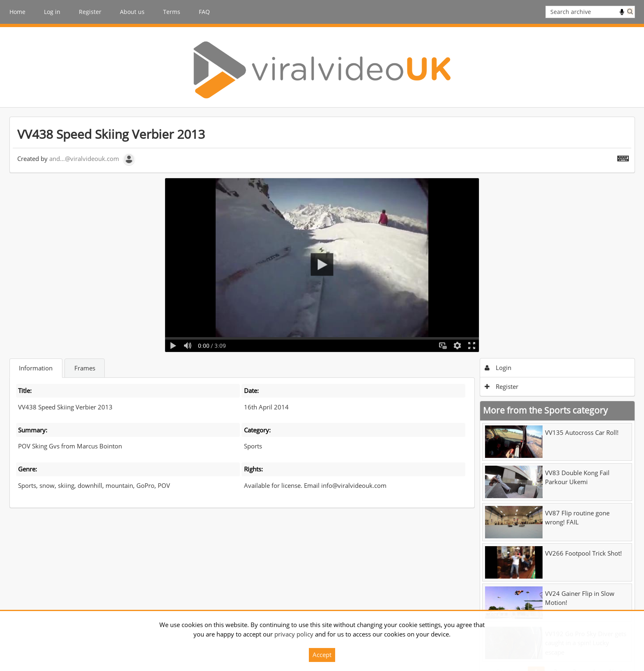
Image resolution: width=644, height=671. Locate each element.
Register (90, 12)
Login (498, 368)
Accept (322, 655)
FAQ (204, 12)
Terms (172, 12)
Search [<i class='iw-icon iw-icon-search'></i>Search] (630, 11)
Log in (52, 12)
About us (132, 12)
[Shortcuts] (623, 157)
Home (17, 12)
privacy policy (294, 634)
